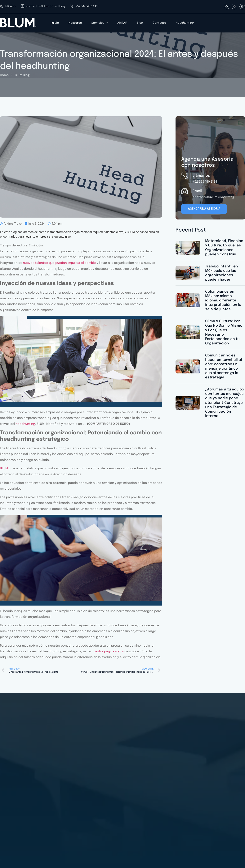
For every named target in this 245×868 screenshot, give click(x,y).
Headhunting (185, 23)
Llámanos (201, 176)
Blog (140, 23)
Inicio (55, 23)
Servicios (100, 23)
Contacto (159, 23)
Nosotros (75, 23)
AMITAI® (122, 23)
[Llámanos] (185, 175)
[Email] (185, 191)
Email (197, 191)
